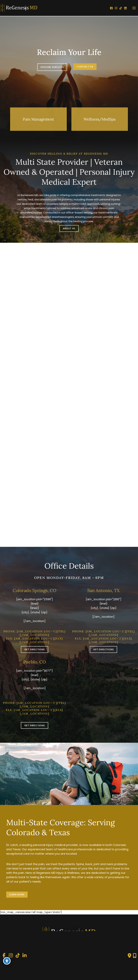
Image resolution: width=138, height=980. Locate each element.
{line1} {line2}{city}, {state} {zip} (34, 608)
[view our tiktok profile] (18, 955)
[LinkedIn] (125, 8)
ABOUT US (69, 228)
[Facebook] (111, 8)
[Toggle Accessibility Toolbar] (7, 961)
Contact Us (85, 67)
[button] (52, 67)
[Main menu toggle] (134, 8)
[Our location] (135, 956)
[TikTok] (121, 8)
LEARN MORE (17, 895)
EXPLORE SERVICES (52, 67)
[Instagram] (116, 8)
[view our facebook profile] (4, 955)
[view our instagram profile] (11, 955)
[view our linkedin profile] (24, 955)
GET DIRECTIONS (35, 649)
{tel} (61, 631)
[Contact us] (130, 956)
